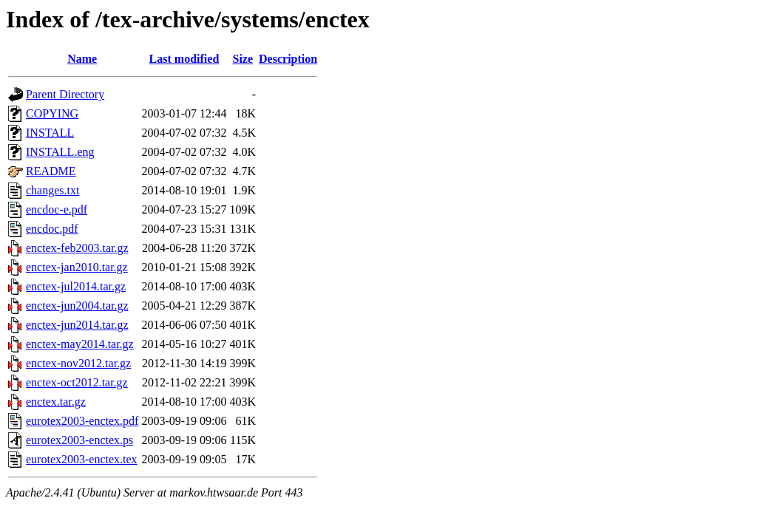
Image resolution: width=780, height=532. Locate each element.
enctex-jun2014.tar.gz (77, 325)
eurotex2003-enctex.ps (79, 440)
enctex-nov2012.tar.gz (78, 363)
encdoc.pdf (52, 229)
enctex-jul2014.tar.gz (76, 286)
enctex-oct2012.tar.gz (77, 382)
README (51, 171)
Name (82, 59)
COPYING (52, 113)
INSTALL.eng (60, 152)
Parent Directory (65, 94)
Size (243, 59)
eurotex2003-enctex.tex (82, 459)
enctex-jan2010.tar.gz (77, 267)
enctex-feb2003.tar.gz (77, 248)
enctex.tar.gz (56, 402)
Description (288, 59)
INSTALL (50, 133)
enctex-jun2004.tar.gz (77, 306)
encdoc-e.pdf (57, 209)
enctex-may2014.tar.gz (80, 344)
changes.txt (52, 190)
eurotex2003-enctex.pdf (82, 421)
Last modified (184, 59)
